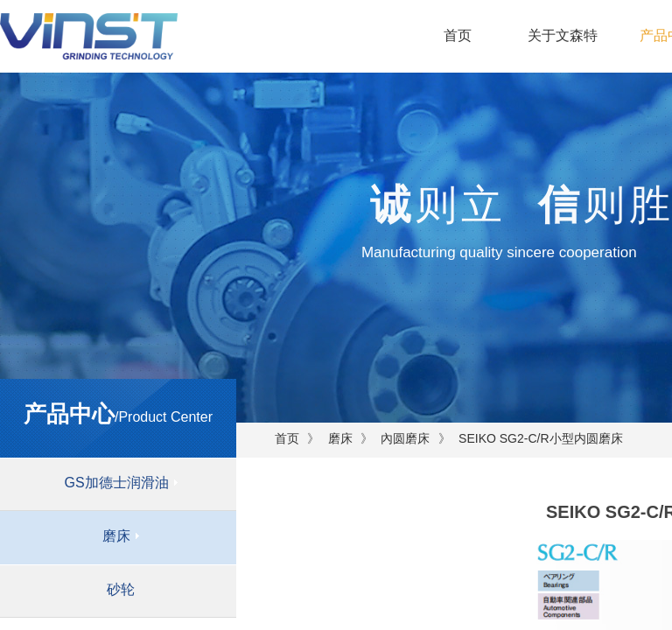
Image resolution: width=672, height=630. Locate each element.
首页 (458, 35)
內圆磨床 (405, 438)
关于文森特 (563, 35)
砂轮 (121, 589)
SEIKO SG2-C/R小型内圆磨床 (540, 438)
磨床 (340, 438)
